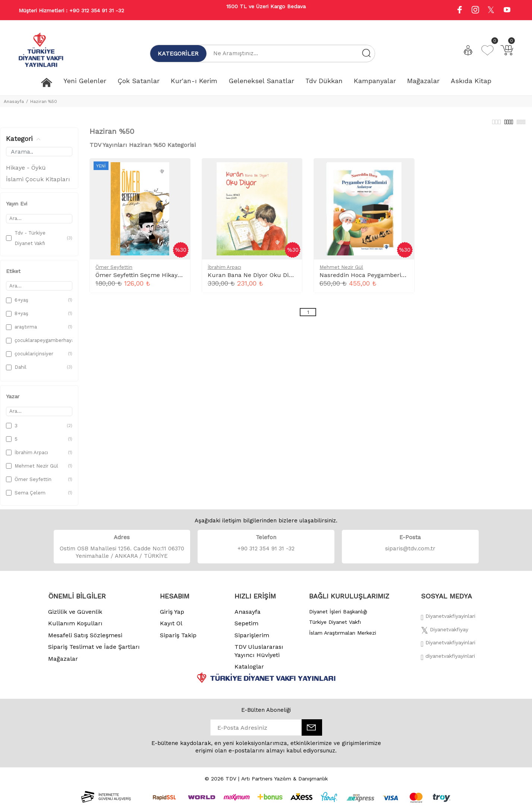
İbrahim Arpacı (224, 271)
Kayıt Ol (171, 627)
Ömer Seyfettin (114, 271)
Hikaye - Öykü (26, 172)
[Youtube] (507, 11)
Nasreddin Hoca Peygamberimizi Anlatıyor (380, 279)
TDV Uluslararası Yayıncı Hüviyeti (259, 655)
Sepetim (246, 627)
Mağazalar (63, 663)
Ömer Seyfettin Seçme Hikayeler (142, 279)
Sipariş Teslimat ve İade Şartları (94, 651)
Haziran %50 (44, 101)
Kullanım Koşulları (75, 627)
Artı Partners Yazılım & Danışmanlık (284, 783)
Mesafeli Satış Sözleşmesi (85, 639)
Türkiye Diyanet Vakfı (335, 626)
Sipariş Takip (178, 639)
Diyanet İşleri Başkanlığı (338, 616)
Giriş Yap (172, 616)
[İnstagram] (448, 649)
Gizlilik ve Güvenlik (75, 616)
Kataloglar (249, 671)
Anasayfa (14, 101)
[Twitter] (445, 636)
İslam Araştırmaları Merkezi (343, 637)
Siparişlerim (252, 639)
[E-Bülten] (312, 732)
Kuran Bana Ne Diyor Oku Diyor (253, 279)
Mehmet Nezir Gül (341, 271)
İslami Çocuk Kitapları (38, 183)
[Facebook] (448, 622)
